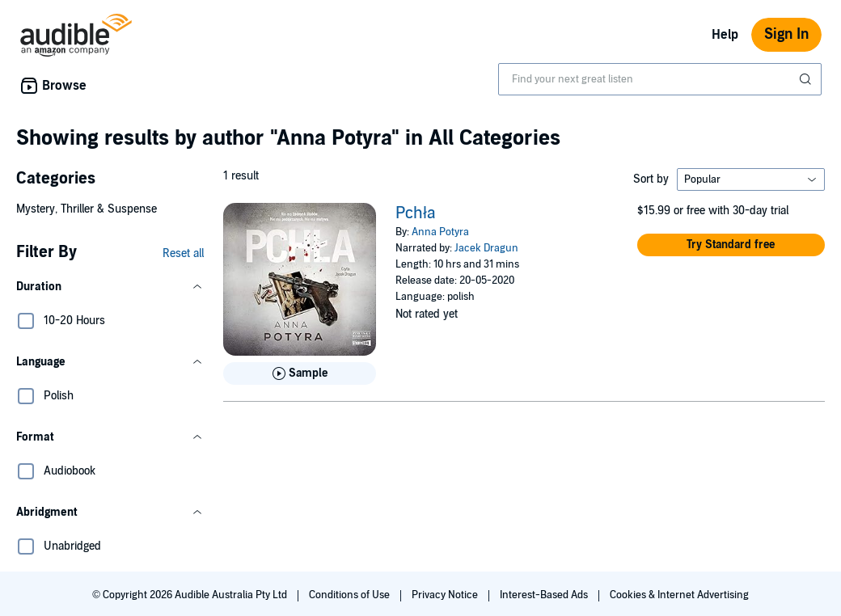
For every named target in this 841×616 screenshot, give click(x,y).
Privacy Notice (446, 595)
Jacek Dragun (486, 248)
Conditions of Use (351, 595)
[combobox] (660, 79)
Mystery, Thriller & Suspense (87, 209)
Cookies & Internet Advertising (679, 595)
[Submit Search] (807, 79)
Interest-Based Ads (545, 595)
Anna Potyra (440, 232)
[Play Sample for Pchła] (300, 373)
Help (725, 35)
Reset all (183, 253)
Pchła (415, 213)
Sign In (786, 34)
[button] (110, 287)
